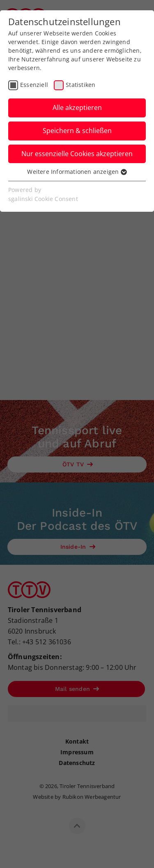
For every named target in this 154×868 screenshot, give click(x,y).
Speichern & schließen (77, 131)
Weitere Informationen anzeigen (77, 172)
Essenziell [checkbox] (34, 85)
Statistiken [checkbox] (80, 85)
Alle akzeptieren (77, 108)
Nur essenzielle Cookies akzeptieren (77, 154)
